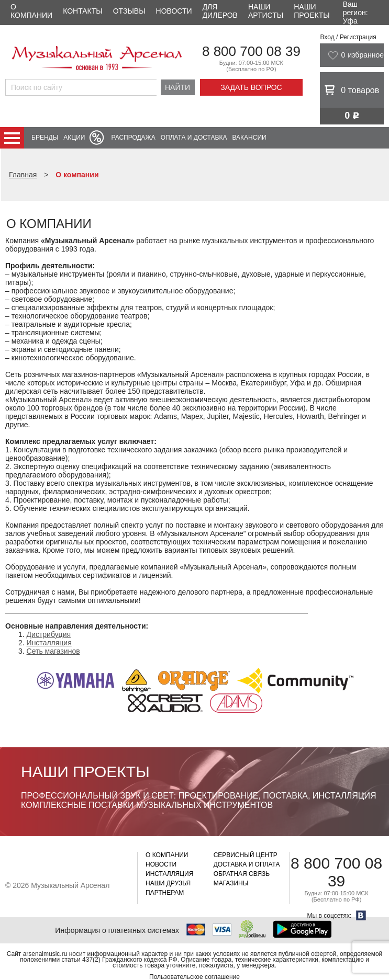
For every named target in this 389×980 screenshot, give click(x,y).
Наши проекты (312, 11)
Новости (174, 11)
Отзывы (129, 11)
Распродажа (133, 138)
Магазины (231, 883)
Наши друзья (168, 883)
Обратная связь (242, 874)
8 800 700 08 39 (251, 51)
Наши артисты (266, 11)
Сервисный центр (246, 855)
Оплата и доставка (194, 138)
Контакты (83, 11)
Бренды (45, 138)
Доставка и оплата (247, 864)
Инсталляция (49, 643)
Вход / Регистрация (348, 37)
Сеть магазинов (53, 651)
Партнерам (165, 893)
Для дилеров (220, 11)
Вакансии (249, 138)
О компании (31, 11)
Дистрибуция (49, 634)
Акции (74, 138)
